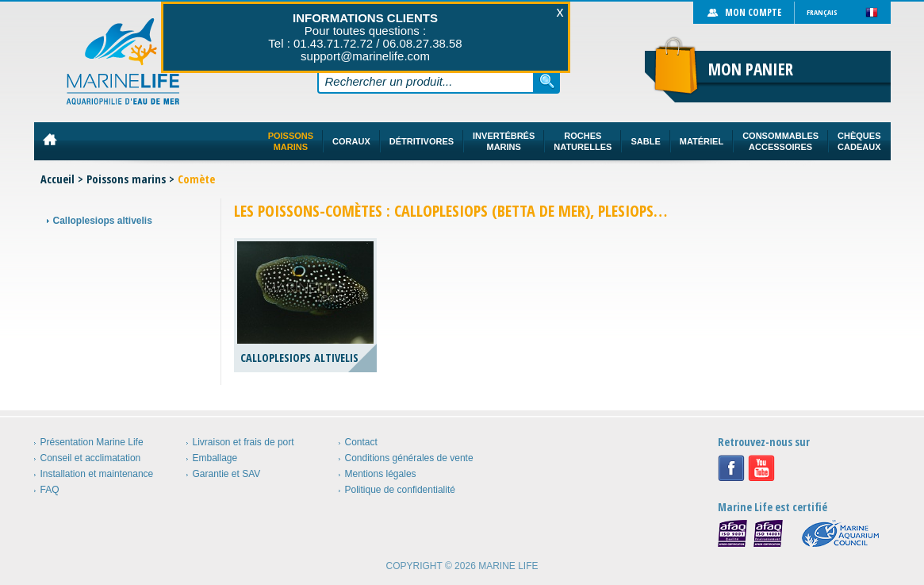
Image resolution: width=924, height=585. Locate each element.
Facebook (731, 468)
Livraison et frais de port (243, 442)
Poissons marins (126, 179)
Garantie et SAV (227, 474)
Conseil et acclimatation (91, 458)
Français (822, 12)
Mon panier (751, 69)
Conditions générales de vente (409, 458)
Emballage (215, 458)
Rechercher (547, 81)
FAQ (50, 490)
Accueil (58, 179)
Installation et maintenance (97, 474)
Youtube (761, 468)
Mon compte (753, 12)
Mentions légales (381, 474)
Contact (361, 442)
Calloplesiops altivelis (103, 221)
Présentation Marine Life (92, 442)
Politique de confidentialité (400, 490)
